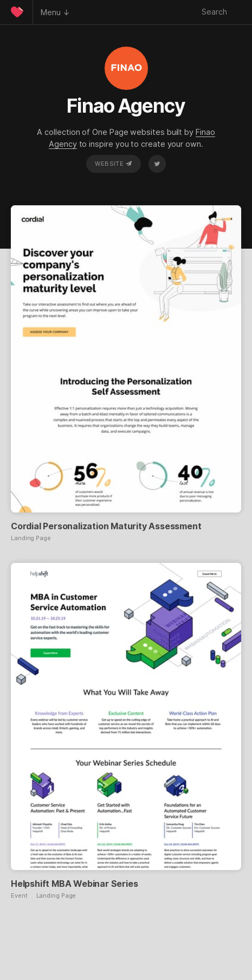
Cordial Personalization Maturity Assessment (106, 526)
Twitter (157, 164)
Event (19, 896)
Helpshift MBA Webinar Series (74, 884)
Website (113, 164)
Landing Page (31, 538)
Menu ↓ (55, 12)
